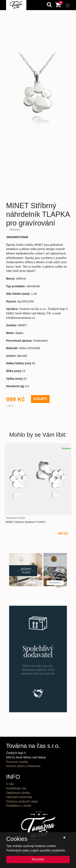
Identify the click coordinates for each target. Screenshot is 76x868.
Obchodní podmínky (19, 797)
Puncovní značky (17, 762)
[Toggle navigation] (68, 5)
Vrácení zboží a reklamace (23, 766)
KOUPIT (40, 399)
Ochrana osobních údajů (22, 801)
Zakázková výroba (18, 793)
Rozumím (38, 859)
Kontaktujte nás (16, 788)
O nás (10, 784)
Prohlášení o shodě (19, 806)
